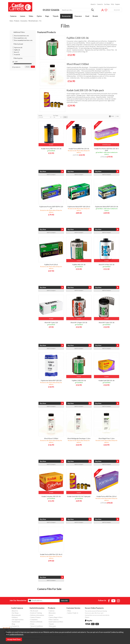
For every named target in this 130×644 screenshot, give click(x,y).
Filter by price (18, 58)
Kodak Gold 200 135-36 (107, 380)
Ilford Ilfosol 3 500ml (78, 64)
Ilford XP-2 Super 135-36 (79, 322)
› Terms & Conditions (36, 626)
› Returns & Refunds (36, 622)
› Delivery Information (37, 615)
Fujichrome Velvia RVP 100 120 (51, 380)
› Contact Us (15, 626)
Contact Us (100, 4)
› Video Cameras (53, 620)
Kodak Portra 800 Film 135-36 (79, 149)
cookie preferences (16, 634)
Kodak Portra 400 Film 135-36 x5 (51, 554)
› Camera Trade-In (72, 613)
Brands (95, 16)
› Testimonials (16, 622)
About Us (93, 4)
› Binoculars (52, 613)
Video (31, 16)
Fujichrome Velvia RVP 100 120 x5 (79, 207)
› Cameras (51, 611)
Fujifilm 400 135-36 (79, 265)
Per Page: (57, 116)
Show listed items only (22, 40)
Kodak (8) (16, 55)
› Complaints (34, 620)
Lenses (23, 16)
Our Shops (107, 4)
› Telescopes (52, 626)
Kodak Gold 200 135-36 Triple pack (85, 90)
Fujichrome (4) (17, 48)
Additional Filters (19, 32)
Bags (47, 16)
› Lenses (51, 615)
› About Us (14, 611)
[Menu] (10, 627)
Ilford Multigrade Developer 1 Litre (79, 438)
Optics (39, 16)
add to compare (51, 175)
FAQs (113, 4)
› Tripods (51, 624)
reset (28, 67)
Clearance (78, 16)
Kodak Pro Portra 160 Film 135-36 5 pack (107, 149)
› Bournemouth (16, 615)
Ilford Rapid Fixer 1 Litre (106, 438)
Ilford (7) (16, 52)
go (33, 67)
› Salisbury (14, 617)
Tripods (56, 16)
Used (87, 16)
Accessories (66, 16)
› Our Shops (15, 613)
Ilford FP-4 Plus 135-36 (107, 265)
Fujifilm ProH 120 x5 (51, 265)
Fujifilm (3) (16, 50)
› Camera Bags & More (55, 617)
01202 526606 (51, 10)
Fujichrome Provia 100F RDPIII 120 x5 (51, 207)
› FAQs (69, 611)
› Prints (32, 624)
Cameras (13, 16)
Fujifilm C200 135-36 (78, 38)
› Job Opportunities (17, 620)
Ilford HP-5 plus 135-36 (107, 322)
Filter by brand (18, 44)
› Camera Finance (35, 617)
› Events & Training (36, 613)
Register (118, 4)
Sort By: (45, 116)
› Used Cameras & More (56, 622)
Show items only (21, 36)
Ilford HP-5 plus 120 (51, 322)
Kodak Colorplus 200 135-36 (51, 496)
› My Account (34, 611)
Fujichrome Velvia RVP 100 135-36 (107, 207)
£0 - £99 (15, 62)
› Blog (13, 624)
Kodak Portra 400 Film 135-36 (51, 149)
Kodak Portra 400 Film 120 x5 (107, 496)
